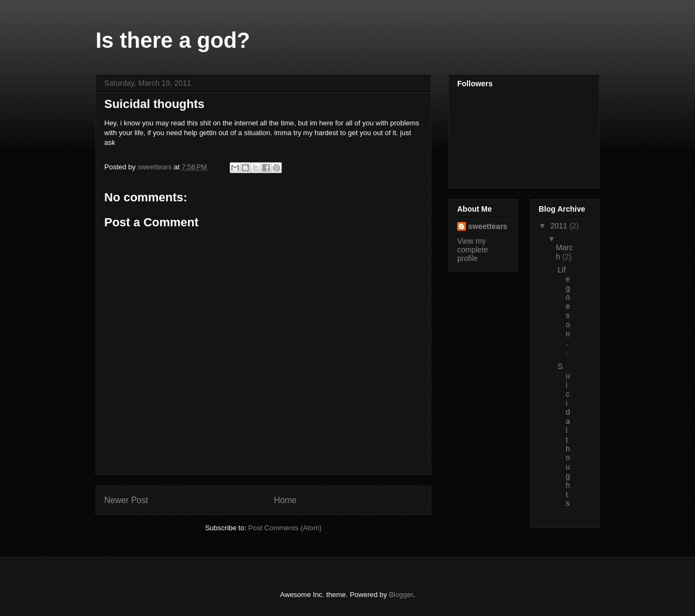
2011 (560, 226)
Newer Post (126, 500)
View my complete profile (473, 250)
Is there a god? (173, 40)
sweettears (488, 226)
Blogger (401, 595)
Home (286, 500)
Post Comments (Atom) (285, 528)
